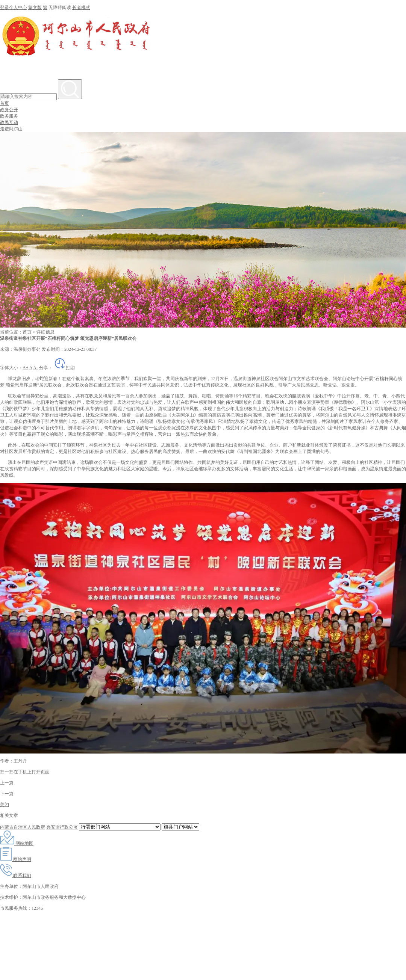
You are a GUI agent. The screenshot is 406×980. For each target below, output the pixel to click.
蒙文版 (35, 8)
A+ (25, 368)
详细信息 (45, 332)
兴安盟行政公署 (62, 827)
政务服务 (9, 116)
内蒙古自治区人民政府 (23, 827)
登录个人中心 (14, 8)
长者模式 (81, 8)
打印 (64, 368)
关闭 (5, 805)
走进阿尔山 (11, 129)
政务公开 (9, 110)
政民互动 (9, 122)
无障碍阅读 (60, 8)
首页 (5, 103)
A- (36, 368)
